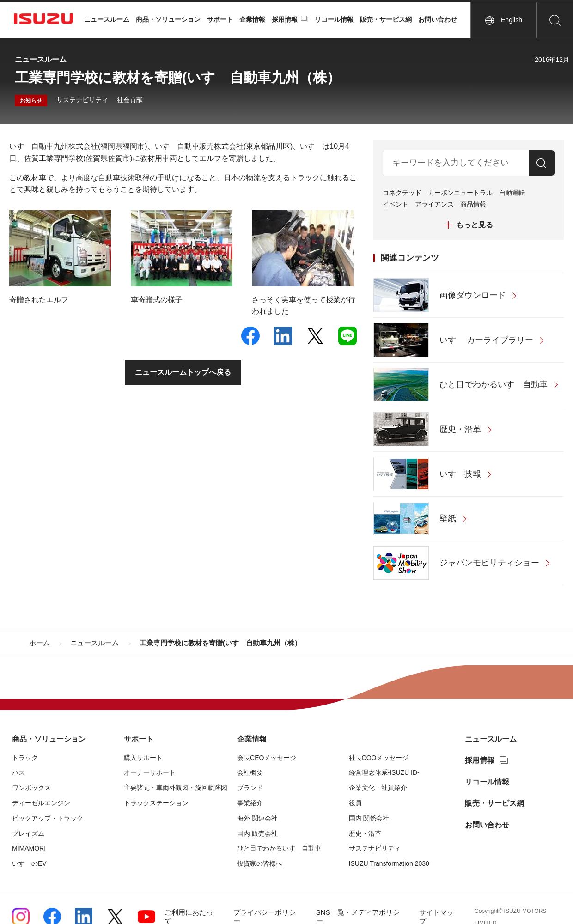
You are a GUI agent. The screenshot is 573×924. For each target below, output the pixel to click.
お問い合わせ (438, 19)
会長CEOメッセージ (267, 758)
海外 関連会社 (257, 818)
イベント (396, 204)
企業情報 (252, 19)
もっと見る (475, 225)
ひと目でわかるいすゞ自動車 (279, 848)
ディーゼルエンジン (41, 803)
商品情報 (473, 204)
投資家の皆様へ (260, 863)
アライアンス (434, 204)
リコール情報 (334, 19)
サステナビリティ (82, 100)
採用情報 (285, 19)
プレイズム (28, 833)
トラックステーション (156, 803)
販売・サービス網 (386, 19)
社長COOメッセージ (379, 758)
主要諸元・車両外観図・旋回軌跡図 (176, 788)
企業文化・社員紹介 (378, 788)
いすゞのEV (29, 863)
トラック (25, 758)
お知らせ (31, 101)
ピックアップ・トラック (48, 818)
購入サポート (143, 758)
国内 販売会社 (257, 833)
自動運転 (512, 193)
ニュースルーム (107, 19)
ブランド (250, 788)
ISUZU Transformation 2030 (389, 863)
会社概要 (250, 772)
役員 (355, 803)
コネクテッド (402, 193)
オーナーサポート (150, 772)
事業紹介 (250, 803)
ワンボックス (31, 788)
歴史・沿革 (365, 833)
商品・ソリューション (168, 19)
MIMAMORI (29, 848)
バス (18, 772)
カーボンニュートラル (460, 193)
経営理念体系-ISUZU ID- (384, 772)
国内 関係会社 (369, 818)
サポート (220, 19)
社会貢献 (130, 100)
